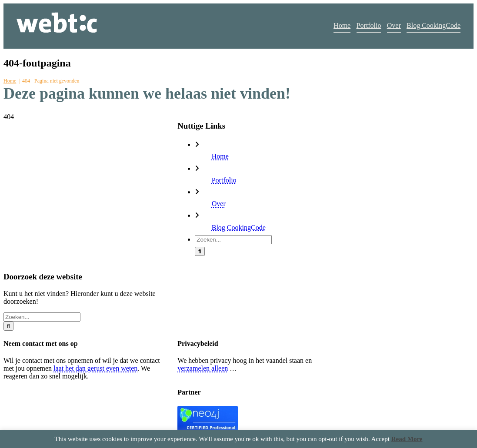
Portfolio (224, 180)
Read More (407, 439)
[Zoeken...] (233, 240)
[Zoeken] (200, 251)
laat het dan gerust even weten (95, 368)
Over (219, 204)
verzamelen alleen (203, 368)
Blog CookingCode (239, 227)
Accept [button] (380, 439)
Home (220, 156)
